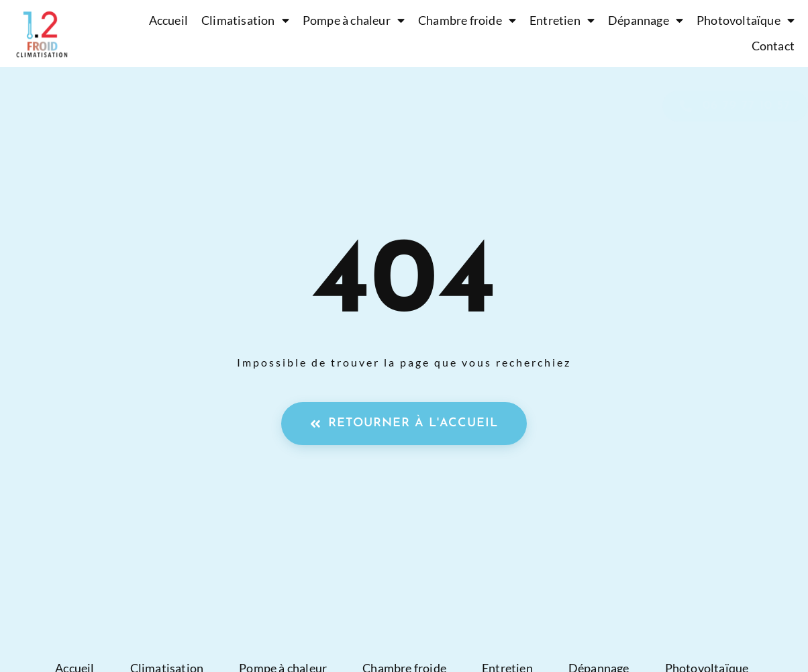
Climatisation (245, 21)
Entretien (562, 21)
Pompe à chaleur (354, 21)
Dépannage (646, 21)
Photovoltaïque (746, 21)
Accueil (168, 20)
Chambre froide (467, 21)
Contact (773, 46)
